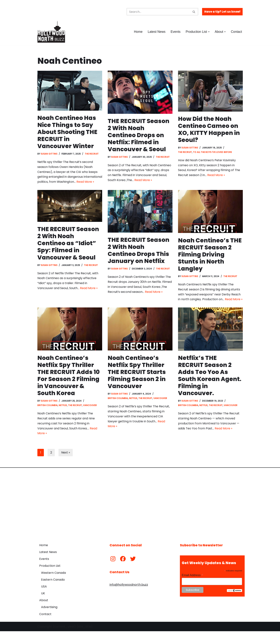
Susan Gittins (49, 154)
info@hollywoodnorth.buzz (129, 597)
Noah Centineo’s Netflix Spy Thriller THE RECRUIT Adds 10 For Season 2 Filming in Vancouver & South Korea (69, 387)
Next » (66, 465)
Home (137, 32)
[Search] (158, 12)
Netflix (63, 418)
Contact (236, 32)
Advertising (49, 620)
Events (175, 32)
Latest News (156, 32)
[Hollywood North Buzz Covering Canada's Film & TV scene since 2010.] (51, 32)
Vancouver (90, 418)
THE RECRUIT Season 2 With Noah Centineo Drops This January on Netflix (139, 256)
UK (43, 606)
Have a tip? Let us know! (222, 12)
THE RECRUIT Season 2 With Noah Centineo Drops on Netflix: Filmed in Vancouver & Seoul (139, 135)
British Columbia (48, 418)
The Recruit (92, 154)
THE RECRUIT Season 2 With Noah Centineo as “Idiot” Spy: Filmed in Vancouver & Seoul (68, 249)
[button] (208, 32)
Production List (50, 578)
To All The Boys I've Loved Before (213, 153)
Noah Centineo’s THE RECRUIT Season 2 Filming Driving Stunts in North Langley (210, 260)
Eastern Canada (53, 592)
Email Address (192, 588)
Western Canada (53, 586)
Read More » (66, 188)
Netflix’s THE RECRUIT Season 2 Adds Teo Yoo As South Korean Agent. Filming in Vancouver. (210, 387)
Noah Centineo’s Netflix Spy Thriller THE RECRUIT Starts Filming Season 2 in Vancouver (137, 384)
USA (44, 599)
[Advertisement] (140, 515)
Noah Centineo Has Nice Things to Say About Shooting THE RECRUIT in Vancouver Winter (68, 132)
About (44, 613)
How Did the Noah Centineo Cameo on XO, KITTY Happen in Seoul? (209, 129)
